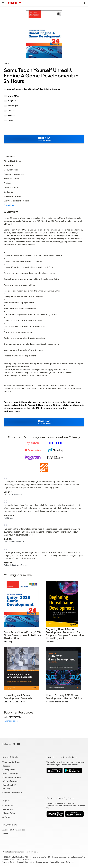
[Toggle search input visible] (85, 3)
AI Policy (6, 817)
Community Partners (12, 777)
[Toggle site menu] (3, 3)
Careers (6, 766)
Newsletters (8, 809)
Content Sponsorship (12, 793)
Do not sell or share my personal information (20, 852)
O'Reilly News (9, 770)
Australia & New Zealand (14, 830)
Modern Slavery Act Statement (62, 862)
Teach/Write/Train (11, 762)
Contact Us (8, 805)
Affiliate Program (10, 781)
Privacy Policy (9, 813)
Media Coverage (10, 773)
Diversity (6, 789)
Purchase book (11, 721)
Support (7, 800)
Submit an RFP (9, 785)
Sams (11, 120)
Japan (5, 834)
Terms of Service (9, 862)
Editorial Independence (39, 862)
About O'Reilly (10, 757)
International (10, 825)
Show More (9, 205)
